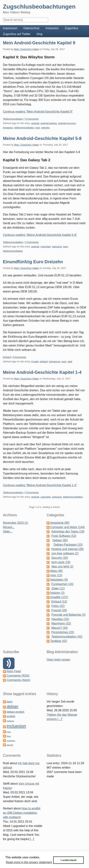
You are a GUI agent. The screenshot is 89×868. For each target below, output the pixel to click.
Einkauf (7, 357)
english (11, 716)
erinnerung (55, 361)
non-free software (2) (65, 553)
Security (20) (60, 558)
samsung (57, 247)
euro (64, 361)
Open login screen (58, 660)
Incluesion (52, 28)
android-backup (49, 123)
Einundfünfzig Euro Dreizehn (33, 262)
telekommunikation (24, 128)
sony (66, 247)
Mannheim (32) (61, 623)
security (10, 745)
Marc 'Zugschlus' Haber (26, 49)
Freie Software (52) (64, 536)
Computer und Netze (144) (68, 527)
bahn (9, 702)
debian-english (15, 712)
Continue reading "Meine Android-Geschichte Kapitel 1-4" (40, 485)
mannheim (11, 741)
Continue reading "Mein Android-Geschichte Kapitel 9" (38, 112)
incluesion (16, 726)
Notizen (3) (57, 593)
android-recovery (67, 123)
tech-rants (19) (61, 562)
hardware (10, 721)
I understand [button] (69, 860)
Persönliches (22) (63, 632)
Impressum (10, 28)
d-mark (35, 361)
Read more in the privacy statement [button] (29, 862)
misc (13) (56, 575)
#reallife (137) (59, 597)
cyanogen (46, 247)
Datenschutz (31, 28)
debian (12, 707)
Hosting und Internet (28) (68, 549)
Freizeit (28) (59, 610)
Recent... (9, 527)
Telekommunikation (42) (67, 637)
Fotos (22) (58, 606)
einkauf (44, 361)
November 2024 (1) (16, 523)
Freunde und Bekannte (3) (68, 615)
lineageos (8, 128)
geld (70, 361)
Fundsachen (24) (62, 584)
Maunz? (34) (60, 628)
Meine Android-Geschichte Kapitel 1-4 (42, 372)
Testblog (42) (59, 641)
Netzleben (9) (59, 580)
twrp (38, 128)
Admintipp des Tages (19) (68, 532)
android (35, 123)
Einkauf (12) (59, 602)
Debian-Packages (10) (68, 545)
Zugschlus (71, 28)
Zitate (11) (58, 588)
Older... (8, 532)
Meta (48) (57, 571)
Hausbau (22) (60, 619)
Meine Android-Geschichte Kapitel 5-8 (42, 138)
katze (9, 732)
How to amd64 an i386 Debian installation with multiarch (22, 813)
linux (9, 736)
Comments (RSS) (18, 676)
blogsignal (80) (60, 523)
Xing (39, 34)
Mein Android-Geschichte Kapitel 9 (39, 43)
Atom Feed (14, 671)
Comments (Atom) (18, 680)
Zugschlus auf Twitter (17, 34)
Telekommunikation (13, 119)
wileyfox (45, 128)
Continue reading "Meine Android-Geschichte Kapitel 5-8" (40, 235)
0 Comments (32, 119)
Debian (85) (60, 540)
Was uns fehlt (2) (62, 567)
